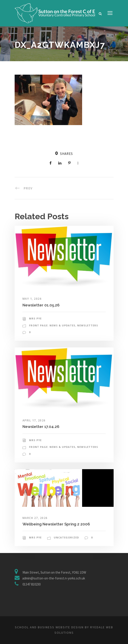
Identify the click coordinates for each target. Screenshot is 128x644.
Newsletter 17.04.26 (41, 427)
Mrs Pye (35, 318)
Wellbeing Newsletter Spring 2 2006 (56, 524)
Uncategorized (66, 537)
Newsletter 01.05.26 (41, 305)
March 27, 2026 (35, 518)
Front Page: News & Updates (52, 325)
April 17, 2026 (34, 420)
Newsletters (88, 325)
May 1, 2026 (32, 299)
